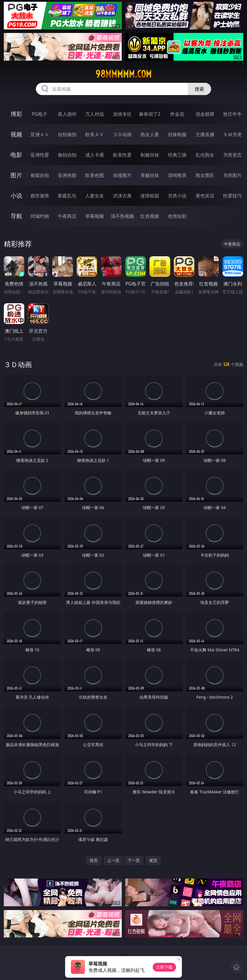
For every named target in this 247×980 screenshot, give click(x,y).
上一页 (113, 860)
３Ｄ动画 (122, 134)
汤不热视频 (122, 216)
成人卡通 (95, 155)
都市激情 (40, 196)
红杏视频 (150, 216)
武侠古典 (122, 196)
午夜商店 (67, 216)
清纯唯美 (177, 175)
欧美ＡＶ (95, 134)
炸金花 (177, 114)
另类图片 (232, 175)
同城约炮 (40, 216)
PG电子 (40, 114)
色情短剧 (177, 216)
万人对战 (95, 114)
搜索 (199, 89)
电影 (16, 155)
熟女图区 (205, 175)
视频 (16, 134)
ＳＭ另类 (232, 134)
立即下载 (164, 967)
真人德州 (67, 114)
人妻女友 (95, 196)
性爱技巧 (232, 196)
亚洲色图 (67, 175)
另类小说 (177, 196)
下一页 (134, 860)
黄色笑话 (205, 196)
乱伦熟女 (205, 155)
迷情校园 (150, 196)
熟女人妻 (150, 134)
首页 (94, 860)
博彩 (16, 114)
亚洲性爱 (40, 155)
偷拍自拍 (67, 155)
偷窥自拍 (40, 175)
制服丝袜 (150, 155)
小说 (16, 196)
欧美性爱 (122, 155)
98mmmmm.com (123, 74)
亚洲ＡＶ (40, 134)
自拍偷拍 (67, 134)
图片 (16, 175)
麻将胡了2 (150, 114)
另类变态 (232, 155)
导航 (16, 216)
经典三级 (177, 155)
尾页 (153, 860)
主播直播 (205, 134)
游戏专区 (122, 114)
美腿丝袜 (150, 175)
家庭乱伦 (67, 196)
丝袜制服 (177, 134)
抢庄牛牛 (232, 114)
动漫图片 (122, 175)
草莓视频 (95, 216)
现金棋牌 (205, 114)
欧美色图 (95, 175)
